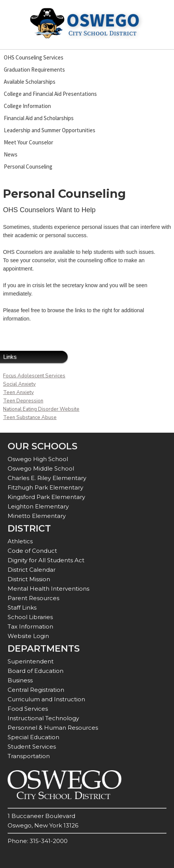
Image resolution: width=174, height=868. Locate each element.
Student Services (32, 747)
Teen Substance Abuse (30, 418)
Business (20, 680)
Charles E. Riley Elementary (47, 478)
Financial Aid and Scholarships (39, 118)
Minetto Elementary (37, 516)
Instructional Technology (43, 718)
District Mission (29, 579)
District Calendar (32, 570)
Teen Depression (23, 401)
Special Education (33, 737)
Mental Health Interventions (48, 589)
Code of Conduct (32, 551)
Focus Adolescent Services (34, 376)
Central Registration (36, 690)
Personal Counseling (28, 167)
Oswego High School (38, 459)
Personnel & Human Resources (53, 728)
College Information (27, 106)
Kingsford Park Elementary (46, 497)
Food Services (28, 709)
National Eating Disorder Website (41, 409)
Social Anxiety (19, 384)
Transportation (29, 756)
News (11, 154)
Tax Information (30, 626)
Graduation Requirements (34, 70)
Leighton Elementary (38, 506)
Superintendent (31, 661)
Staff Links (22, 608)
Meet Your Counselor (28, 142)
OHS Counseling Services (34, 57)
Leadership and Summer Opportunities (50, 130)
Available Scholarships (30, 82)
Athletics (20, 541)
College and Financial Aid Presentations (50, 94)
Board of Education (36, 671)
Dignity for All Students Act (46, 560)
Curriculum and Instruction (46, 699)
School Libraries (30, 617)
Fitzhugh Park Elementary (45, 487)
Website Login (28, 636)
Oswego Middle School (41, 468)
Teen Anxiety (18, 393)
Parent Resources (33, 598)
